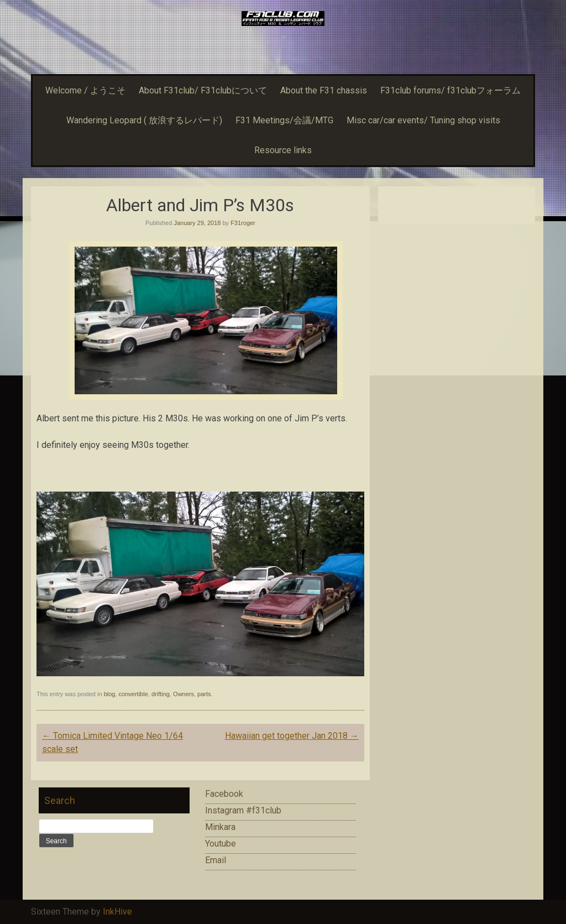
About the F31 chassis (324, 90)
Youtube (221, 844)
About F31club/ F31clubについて (203, 90)
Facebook (224, 794)
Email (216, 860)
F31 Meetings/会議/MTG (284, 120)
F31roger (243, 223)
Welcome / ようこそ (85, 90)
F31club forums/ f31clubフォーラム (450, 90)
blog (110, 694)
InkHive (117, 912)
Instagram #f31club (243, 810)
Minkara (220, 827)
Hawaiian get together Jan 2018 (292, 736)
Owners (184, 694)
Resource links (283, 150)
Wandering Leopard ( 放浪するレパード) (144, 120)
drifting (161, 694)
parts (204, 694)
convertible (133, 694)
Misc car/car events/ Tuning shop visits (423, 120)
